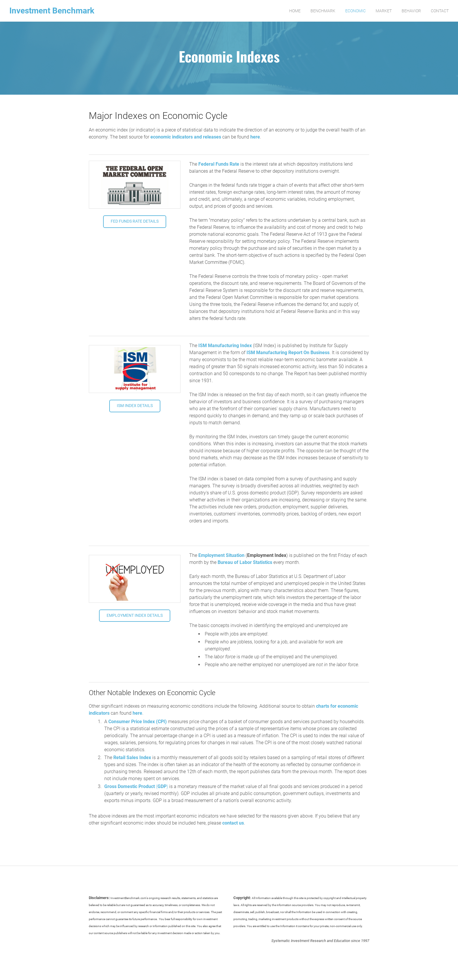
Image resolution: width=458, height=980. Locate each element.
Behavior (411, 11)
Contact (440, 11)
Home (295, 11)
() (136, 786)
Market (384, 11)
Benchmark (323, 11)
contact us (233, 823)
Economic (355, 11)
